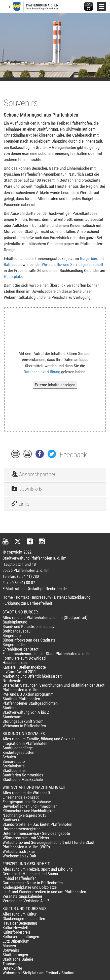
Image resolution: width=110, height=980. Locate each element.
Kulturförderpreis (17, 932)
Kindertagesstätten (18, 752)
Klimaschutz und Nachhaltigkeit (29, 811)
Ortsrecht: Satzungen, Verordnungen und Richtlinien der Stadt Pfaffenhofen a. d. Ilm (53, 687)
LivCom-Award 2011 (19, 672)
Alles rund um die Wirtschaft (26, 793)
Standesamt (13, 717)
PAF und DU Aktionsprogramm (28, 694)
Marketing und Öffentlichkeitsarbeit (32, 676)
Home (8, 597)
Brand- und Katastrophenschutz (29, 627)
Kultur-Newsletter (17, 928)
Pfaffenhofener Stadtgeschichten (30, 703)
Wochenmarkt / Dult (19, 856)
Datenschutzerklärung (42, 372)
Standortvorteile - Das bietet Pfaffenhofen (37, 824)
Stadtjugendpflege (18, 748)
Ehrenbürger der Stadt (21, 649)
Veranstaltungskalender (22, 896)
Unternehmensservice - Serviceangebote (36, 833)
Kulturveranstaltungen (21, 937)
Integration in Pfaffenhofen (25, 743)
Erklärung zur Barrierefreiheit (28, 603)
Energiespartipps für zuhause (27, 802)
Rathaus (11, 264)
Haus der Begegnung (20, 923)
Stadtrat (9, 708)
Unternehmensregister (21, 829)
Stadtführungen (15, 955)
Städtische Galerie (18, 959)
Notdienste (12, 681)
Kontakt (22, 597)
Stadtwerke (12, 820)
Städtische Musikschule (23, 779)
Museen (9, 946)
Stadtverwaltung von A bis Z (26, 712)
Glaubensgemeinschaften (24, 919)
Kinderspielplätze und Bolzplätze (30, 887)
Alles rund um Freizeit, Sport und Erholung (38, 869)
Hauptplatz (13, 277)
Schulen (9, 757)
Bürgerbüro (89, 258)
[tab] (55, 475)
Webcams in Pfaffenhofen (24, 726)
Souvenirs (11, 950)
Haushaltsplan (15, 663)
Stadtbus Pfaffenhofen (21, 699)
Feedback (73, 455)
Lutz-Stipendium (16, 941)
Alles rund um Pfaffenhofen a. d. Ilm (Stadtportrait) (45, 617)
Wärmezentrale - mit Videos (26, 838)
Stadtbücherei (14, 770)
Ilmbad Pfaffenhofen (20, 878)
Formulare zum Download (24, 658)
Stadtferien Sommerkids (23, 775)
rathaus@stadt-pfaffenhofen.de (41, 589)
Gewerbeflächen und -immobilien (30, 806)
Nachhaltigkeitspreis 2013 (24, 815)
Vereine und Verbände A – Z (26, 901)
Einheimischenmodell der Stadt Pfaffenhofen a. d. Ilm (47, 654)
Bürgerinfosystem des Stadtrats (29, 640)
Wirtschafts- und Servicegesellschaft (72, 264)
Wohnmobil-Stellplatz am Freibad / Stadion (38, 973)
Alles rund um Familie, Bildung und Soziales (39, 739)
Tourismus (11, 964)
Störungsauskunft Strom (23, 721)
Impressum (41, 597)
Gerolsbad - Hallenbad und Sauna (30, 874)
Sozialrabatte (14, 766)
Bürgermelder (14, 645)
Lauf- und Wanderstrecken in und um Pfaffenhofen (44, 892)
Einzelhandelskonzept (21, 797)
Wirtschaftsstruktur (19, 851)
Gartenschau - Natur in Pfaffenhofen (33, 883)
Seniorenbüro (14, 761)
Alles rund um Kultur (20, 914)
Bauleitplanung (15, 622)
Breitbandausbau (16, 631)
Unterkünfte (12, 968)
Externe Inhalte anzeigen (55, 385)
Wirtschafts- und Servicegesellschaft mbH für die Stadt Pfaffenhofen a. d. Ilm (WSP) (48, 845)
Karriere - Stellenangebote (24, 667)
